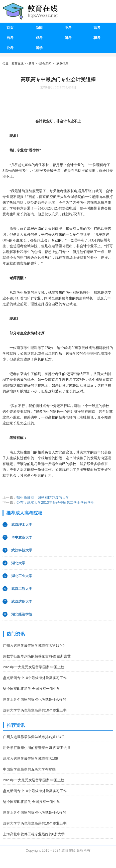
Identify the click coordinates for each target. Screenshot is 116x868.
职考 (97, 38)
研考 (68, 38)
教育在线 (18, 64)
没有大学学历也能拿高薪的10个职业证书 (35, 710)
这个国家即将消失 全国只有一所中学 (32, 689)
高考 (97, 28)
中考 (68, 28)
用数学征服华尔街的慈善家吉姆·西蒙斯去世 (37, 656)
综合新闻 (45, 64)
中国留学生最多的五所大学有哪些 (29, 769)
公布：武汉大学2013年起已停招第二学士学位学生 (55, 502)
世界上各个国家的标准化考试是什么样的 (35, 699)
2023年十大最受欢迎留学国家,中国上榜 (34, 667)
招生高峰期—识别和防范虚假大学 (43, 497)
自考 (10, 38)
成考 (39, 38)
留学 (39, 48)
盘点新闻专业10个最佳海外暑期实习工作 (35, 678)
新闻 (39, 28)
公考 (10, 48)
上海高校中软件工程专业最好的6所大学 (34, 834)
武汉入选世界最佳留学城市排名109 (30, 758)
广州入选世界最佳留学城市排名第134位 (34, 645)
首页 (10, 28)
